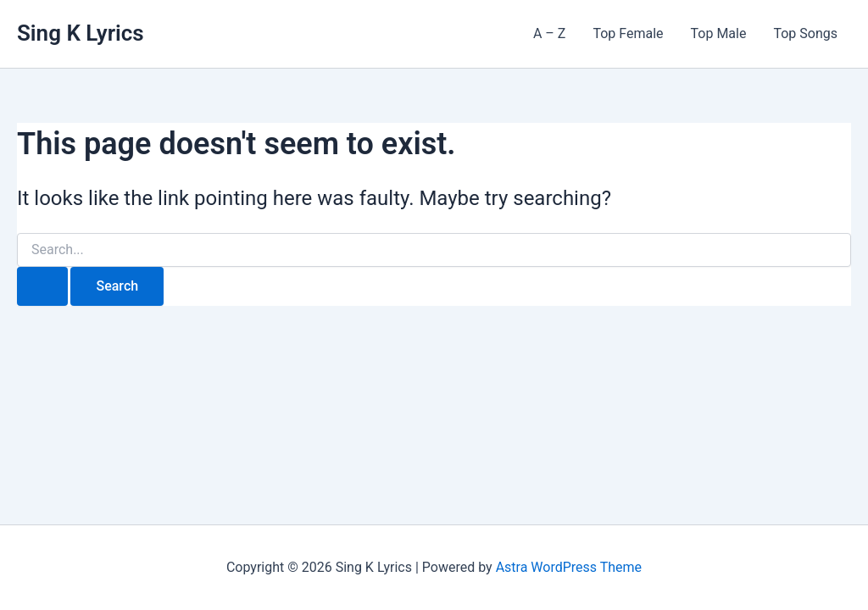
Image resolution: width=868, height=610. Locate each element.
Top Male (719, 33)
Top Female (628, 33)
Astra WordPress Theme (569, 567)
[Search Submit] (42, 286)
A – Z (549, 33)
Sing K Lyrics (81, 33)
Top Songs (805, 33)
